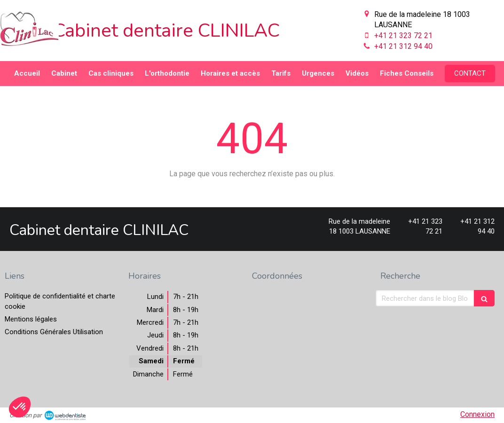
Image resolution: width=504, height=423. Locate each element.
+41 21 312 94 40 (403, 46)
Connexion (477, 414)
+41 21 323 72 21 (403, 35)
